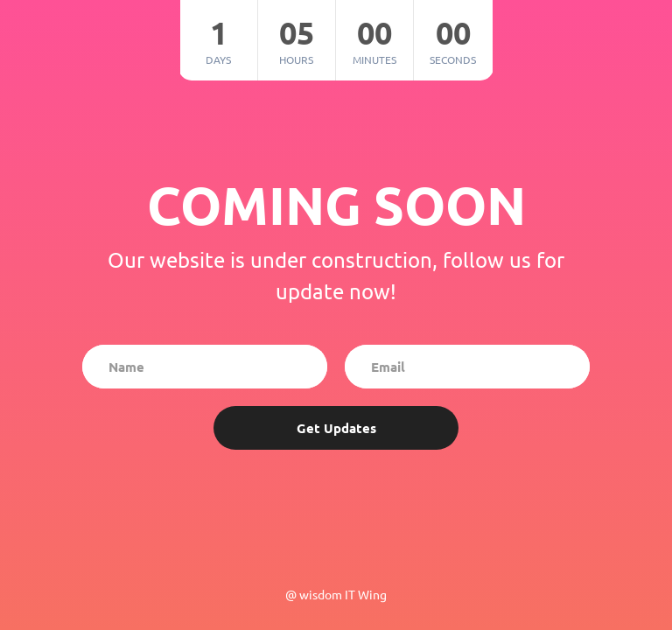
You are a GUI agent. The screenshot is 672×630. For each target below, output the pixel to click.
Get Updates (336, 428)
